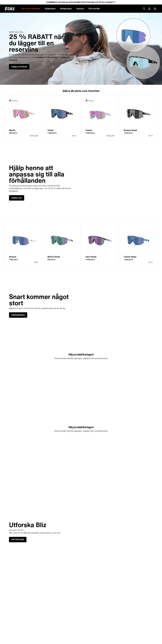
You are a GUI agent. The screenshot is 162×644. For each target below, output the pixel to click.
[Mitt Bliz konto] (149, 9)
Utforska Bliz (94, 9)
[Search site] (144, 9)
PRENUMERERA (18, 315)
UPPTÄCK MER (18, 540)
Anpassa (80, 9)
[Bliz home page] (11, 9)
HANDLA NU (17, 198)
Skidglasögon (66, 9)
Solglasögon (50, 9)
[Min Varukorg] (155, 9)
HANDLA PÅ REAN (19, 67)
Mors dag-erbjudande (31, 9)
